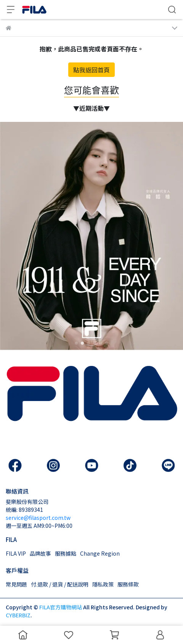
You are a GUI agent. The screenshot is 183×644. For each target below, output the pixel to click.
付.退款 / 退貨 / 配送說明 (60, 584)
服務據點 (66, 553)
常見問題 (16, 584)
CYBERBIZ (18, 615)
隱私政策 (103, 584)
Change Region (100, 553)
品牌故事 (40, 553)
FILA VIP (16, 553)
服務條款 (128, 584)
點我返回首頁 (91, 70)
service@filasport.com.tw (38, 518)
